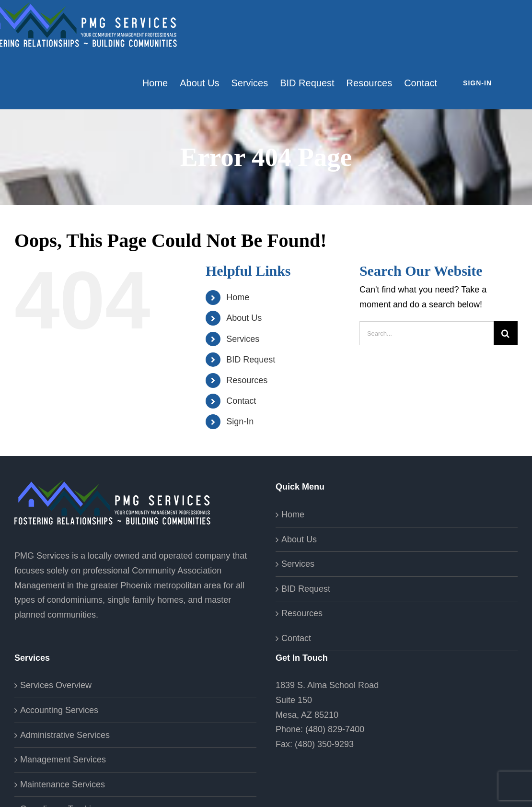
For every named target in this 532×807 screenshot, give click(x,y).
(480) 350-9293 (324, 744)
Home (238, 297)
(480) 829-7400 (335, 729)
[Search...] (427, 333)
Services (243, 339)
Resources (247, 380)
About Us (244, 318)
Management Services (63, 760)
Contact (241, 401)
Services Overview (56, 685)
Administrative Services (65, 735)
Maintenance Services (63, 784)
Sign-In (240, 421)
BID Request (251, 360)
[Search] (506, 333)
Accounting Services (59, 710)
